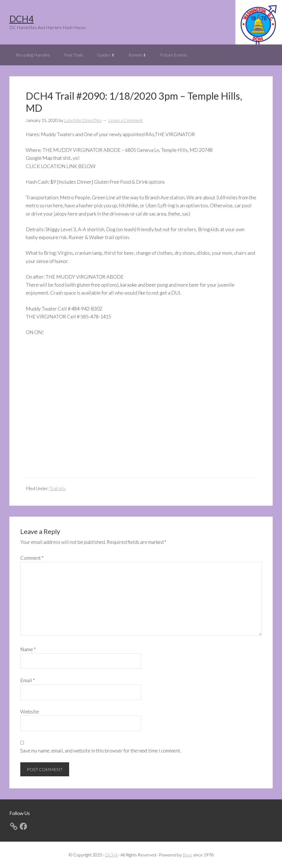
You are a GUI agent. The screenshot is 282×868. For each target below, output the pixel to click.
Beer (187, 855)
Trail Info (58, 488)
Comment (32, 558)
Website (30, 712)
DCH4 (22, 19)
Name (28, 649)
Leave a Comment (125, 120)
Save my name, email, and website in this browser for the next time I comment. (101, 751)
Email (28, 680)
